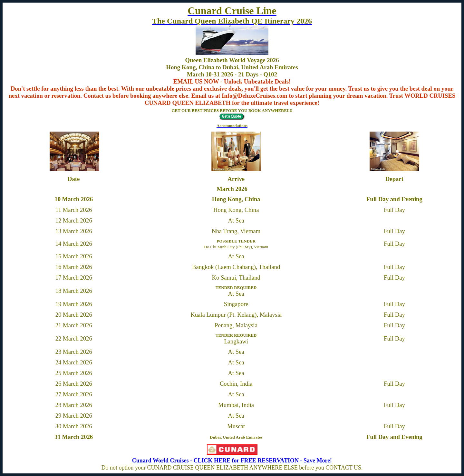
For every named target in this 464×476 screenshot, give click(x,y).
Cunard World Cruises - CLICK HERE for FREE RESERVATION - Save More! (232, 461)
